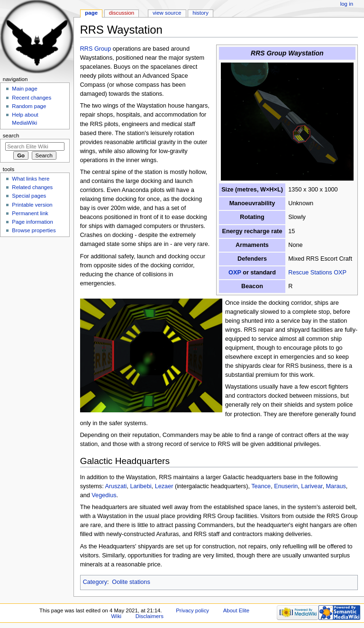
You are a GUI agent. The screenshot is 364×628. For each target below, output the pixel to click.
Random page (29, 106)
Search (11, 136)
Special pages (29, 196)
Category (95, 582)
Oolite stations (131, 582)
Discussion (122, 13)
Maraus (336, 486)
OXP (235, 273)
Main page (25, 89)
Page (91, 13)
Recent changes (32, 98)
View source (167, 13)
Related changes (32, 187)
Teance (261, 486)
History (200, 13)
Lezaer (164, 486)
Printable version (32, 205)
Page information (32, 222)
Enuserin (286, 486)
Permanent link (30, 213)
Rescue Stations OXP (317, 273)
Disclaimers (150, 616)
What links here (31, 179)
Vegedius (104, 495)
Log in (347, 4)
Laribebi (141, 486)
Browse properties (34, 230)
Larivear (312, 486)
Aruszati (116, 486)
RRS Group (96, 49)
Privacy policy (192, 610)
